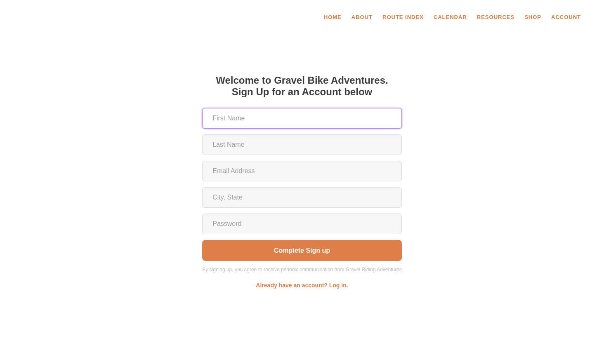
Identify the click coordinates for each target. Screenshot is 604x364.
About (362, 17)
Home (333, 17)
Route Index (403, 17)
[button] (567, 17)
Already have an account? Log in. (302, 285)
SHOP (533, 17)
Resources (496, 17)
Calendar (450, 17)
